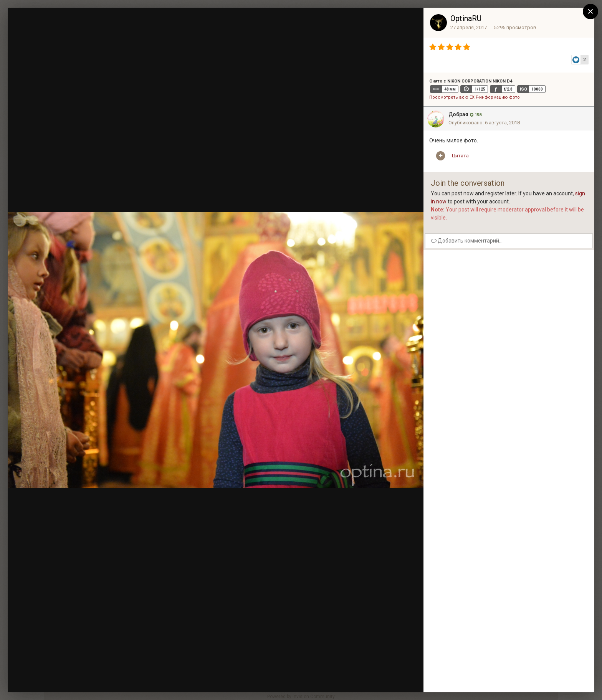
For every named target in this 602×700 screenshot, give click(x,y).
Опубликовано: (484, 123)
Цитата (460, 156)
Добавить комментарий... (467, 241)
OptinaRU (466, 18)
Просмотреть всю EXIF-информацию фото (475, 97)
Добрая (458, 114)
